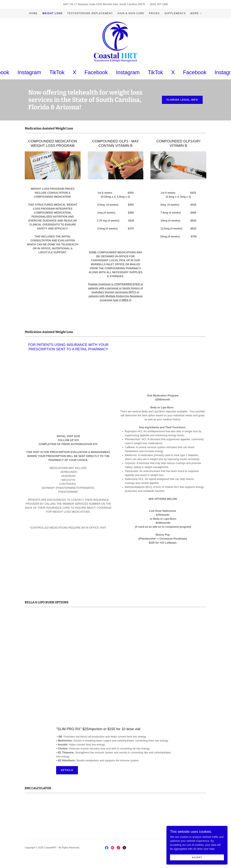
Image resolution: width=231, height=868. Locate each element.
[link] (115, 45)
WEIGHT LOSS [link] (52, 13)
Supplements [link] (175, 13)
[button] (196, 13)
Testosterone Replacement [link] (90, 13)
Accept (198, 857)
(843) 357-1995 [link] (159, 4)
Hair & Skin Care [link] (131, 13)
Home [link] (33, 13)
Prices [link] (154, 13)
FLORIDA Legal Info (182, 107)
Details (67, 777)
